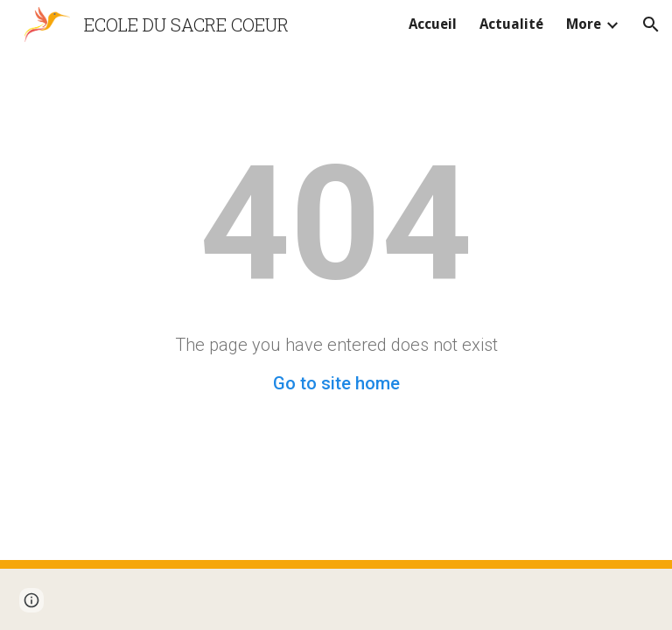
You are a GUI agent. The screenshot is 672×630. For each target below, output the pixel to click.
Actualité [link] (511, 24)
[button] (651, 24)
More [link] (584, 24)
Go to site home (336, 383)
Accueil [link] (433, 24)
